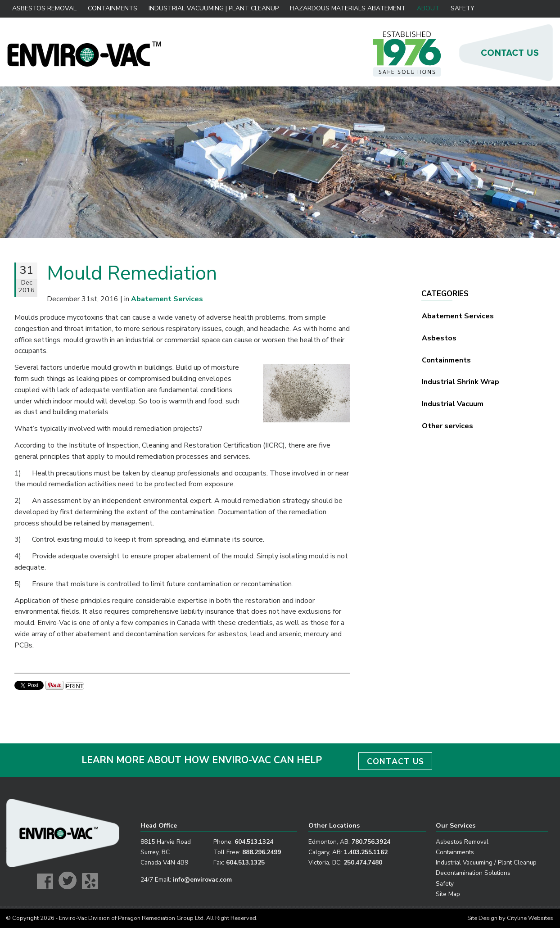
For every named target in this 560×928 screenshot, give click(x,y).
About (428, 8)
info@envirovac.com (202, 880)
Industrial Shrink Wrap (461, 382)
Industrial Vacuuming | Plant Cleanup (213, 8)
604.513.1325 (245, 862)
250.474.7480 (363, 862)
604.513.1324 (254, 842)
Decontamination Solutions (473, 873)
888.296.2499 (262, 852)
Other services (447, 426)
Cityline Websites (530, 918)
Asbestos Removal (44, 8)
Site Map (448, 894)
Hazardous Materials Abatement (348, 8)
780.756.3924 (371, 842)
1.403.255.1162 (366, 852)
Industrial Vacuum (453, 404)
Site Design (482, 918)
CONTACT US (395, 761)
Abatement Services (458, 316)
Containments (113, 8)
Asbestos (439, 338)
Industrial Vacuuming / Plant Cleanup (486, 862)
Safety (463, 8)
